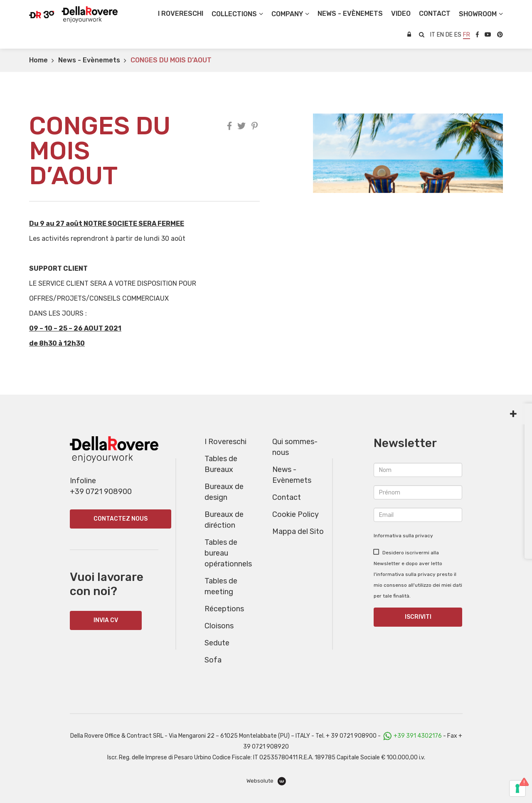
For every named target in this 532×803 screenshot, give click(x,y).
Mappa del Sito (298, 531)
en (440, 35)
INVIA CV (106, 620)
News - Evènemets (89, 60)
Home (38, 60)
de (449, 35)
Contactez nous (121, 519)
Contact (287, 497)
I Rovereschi (181, 14)
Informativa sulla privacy (403, 536)
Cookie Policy (296, 514)
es (458, 35)
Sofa (213, 660)
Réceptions (224, 609)
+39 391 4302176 (418, 736)
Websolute (266, 781)
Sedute (217, 643)
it (433, 35)
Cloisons (219, 626)
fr (467, 35)
